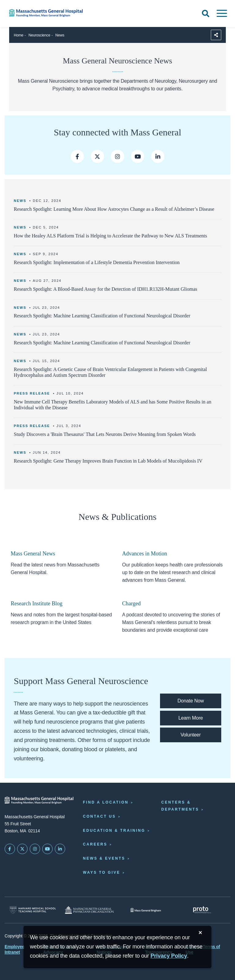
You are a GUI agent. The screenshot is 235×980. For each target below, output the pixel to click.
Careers (95, 844)
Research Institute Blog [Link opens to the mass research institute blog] (37, 604)
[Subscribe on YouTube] (47, 849)
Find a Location (106, 802)
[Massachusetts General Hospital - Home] (39, 800)
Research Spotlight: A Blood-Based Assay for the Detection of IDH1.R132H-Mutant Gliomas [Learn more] (105, 289)
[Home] (49, 13)
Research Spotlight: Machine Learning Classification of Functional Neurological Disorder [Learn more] (102, 316)
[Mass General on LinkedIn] (60, 849)
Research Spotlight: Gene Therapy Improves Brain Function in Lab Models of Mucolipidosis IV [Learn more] (108, 461)
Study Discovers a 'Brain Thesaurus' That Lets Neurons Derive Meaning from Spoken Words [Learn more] (105, 434)
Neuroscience (39, 35)
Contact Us (99, 816)
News (60, 35)
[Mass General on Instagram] (117, 156)
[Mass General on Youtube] (138, 156)
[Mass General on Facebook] (77, 156)
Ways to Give (102, 872)
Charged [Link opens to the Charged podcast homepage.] (131, 604)
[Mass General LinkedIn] (158, 156)
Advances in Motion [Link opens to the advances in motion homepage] (145, 554)
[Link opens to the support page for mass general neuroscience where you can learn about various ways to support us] (191, 718)
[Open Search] (206, 13)
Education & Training (114, 831)
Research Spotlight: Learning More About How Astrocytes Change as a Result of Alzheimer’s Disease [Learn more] (114, 209)
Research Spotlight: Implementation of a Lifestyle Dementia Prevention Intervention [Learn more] (97, 262)
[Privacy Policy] (169, 956)
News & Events (104, 858)
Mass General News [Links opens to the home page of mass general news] (33, 554)
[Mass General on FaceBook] (10, 849)
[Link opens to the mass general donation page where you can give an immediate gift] (191, 701)
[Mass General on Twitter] (97, 156)
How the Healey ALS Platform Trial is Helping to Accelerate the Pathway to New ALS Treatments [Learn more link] (110, 236)
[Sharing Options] (216, 35)
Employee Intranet (15, 949)
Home (19, 35)
